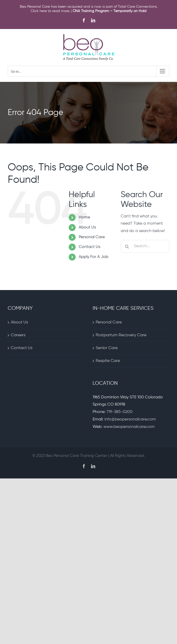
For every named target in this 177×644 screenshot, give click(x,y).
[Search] (127, 246)
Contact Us (90, 247)
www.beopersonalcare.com (129, 427)
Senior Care (107, 348)
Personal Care (92, 237)
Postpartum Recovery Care (121, 335)
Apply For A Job (94, 257)
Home (84, 217)
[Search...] (145, 246)
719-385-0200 (120, 412)
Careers (18, 335)
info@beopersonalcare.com (130, 419)
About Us (87, 227)
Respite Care (108, 361)
